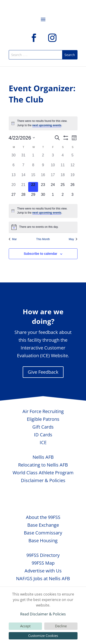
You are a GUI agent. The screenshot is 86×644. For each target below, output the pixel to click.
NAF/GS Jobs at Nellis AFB (43, 578)
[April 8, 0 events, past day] (33, 167)
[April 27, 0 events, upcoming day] (14, 197)
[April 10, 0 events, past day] (53, 167)
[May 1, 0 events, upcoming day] (53, 197)
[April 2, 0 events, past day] (43, 157)
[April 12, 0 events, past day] (73, 167)
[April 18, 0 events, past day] (63, 177)
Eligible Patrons (43, 419)
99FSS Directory (43, 555)
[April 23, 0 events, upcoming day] (43, 187)
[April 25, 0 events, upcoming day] (63, 187)
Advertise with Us (43, 571)
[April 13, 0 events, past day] (14, 177)
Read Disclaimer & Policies (43, 614)
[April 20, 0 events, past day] (14, 187)
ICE (43, 442)
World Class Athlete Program (43, 473)
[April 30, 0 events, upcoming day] (43, 197)
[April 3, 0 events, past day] (53, 157)
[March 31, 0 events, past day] (23, 157)
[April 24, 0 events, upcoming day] (53, 187)
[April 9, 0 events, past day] (43, 167)
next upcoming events (47, 125)
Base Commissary (43, 533)
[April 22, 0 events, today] (33, 187)
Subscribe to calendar (40, 254)
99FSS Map (43, 563)
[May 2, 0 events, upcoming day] (63, 197)
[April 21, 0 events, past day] (23, 187)
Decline (61, 626)
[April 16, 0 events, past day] (43, 177)
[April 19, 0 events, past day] (73, 177)
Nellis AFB (43, 457)
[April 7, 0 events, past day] (23, 167)
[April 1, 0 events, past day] (33, 157)
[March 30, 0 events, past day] (14, 157)
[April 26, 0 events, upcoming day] (73, 187)
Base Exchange (43, 525)
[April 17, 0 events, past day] (53, 177)
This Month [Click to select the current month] (43, 239)
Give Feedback (43, 372)
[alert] (43, 123)
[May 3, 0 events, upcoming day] (73, 197)
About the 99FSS (43, 517)
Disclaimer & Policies (43, 480)
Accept (25, 626)
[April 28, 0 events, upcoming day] (23, 197)
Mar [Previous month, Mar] (13, 239)
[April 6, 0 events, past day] (14, 167)
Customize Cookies (43, 636)
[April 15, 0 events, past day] (33, 177)
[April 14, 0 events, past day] (23, 177)
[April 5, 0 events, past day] (73, 157)
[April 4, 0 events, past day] (63, 157)
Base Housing (43, 541)
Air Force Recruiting (43, 411)
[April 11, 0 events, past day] (63, 167)
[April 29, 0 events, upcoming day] (33, 197)
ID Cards (43, 435)
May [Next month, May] (73, 239)
